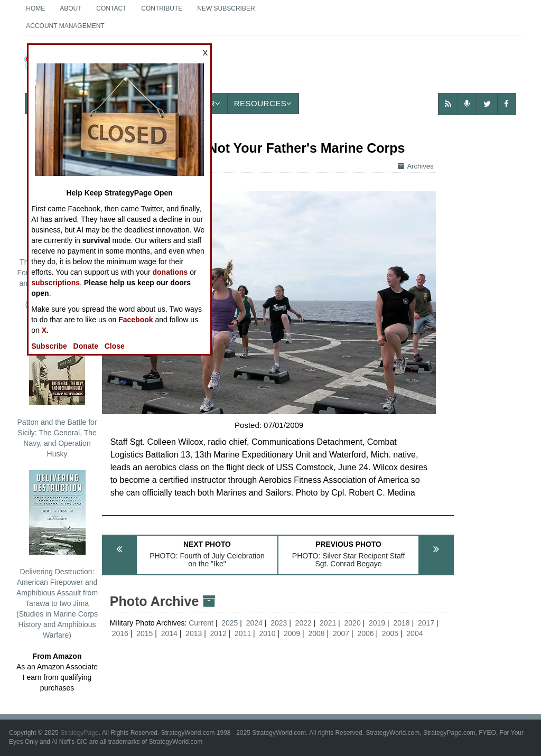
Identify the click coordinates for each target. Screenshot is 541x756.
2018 (401, 623)
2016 (120, 633)
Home (35, 8)
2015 (144, 633)
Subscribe (49, 346)
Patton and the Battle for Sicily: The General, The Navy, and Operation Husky (57, 389)
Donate (86, 346)
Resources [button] (263, 103)
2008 (316, 633)
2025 (230, 623)
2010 (268, 633)
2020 (353, 623)
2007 (341, 633)
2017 (426, 623)
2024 (254, 623)
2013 (194, 633)
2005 (390, 633)
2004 (414, 633)
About (71, 8)
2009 (292, 633)
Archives (416, 166)
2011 (243, 633)
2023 (279, 623)
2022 (304, 623)
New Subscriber (226, 8)
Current (202, 623)
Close (115, 346)
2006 (365, 633)
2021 (328, 623)
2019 (377, 623)
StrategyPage (80, 733)
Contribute (162, 8)
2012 (218, 633)
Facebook (136, 320)
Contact (111, 8)
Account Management (65, 26)
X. (45, 330)
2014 (169, 633)
